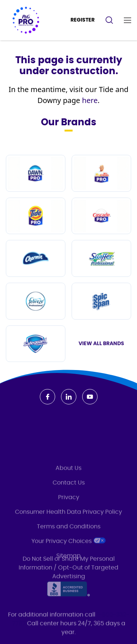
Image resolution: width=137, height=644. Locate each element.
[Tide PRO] (36, 231)
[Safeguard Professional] (36, 359)
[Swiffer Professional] (101, 274)
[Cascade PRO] (101, 231)
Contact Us (69, 507)
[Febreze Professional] (36, 317)
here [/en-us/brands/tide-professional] (90, 101)
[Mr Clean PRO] (101, 189)
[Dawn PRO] (36, 189)
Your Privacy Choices (68, 565)
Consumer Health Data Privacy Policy (68, 536)
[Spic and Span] (101, 317)
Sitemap (68, 580)
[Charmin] (36, 274)
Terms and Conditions (69, 551)
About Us (68, 492)
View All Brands (101, 359)
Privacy (69, 522)
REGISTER (83, 20)
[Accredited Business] (68, 593)
